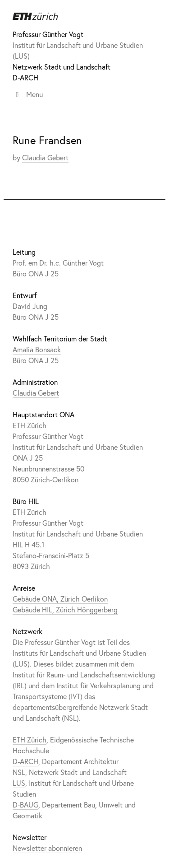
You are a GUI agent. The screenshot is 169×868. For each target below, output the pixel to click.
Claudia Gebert (45, 157)
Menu (28, 94)
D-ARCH (25, 77)
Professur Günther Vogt (48, 34)
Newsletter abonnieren (47, 848)
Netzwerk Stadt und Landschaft (62, 67)
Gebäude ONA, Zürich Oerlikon (60, 599)
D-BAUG (25, 805)
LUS (19, 783)
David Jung (30, 306)
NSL (19, 772)
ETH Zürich (30, 740)
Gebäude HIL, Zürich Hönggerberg (65, 609)
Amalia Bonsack (37, 349)
